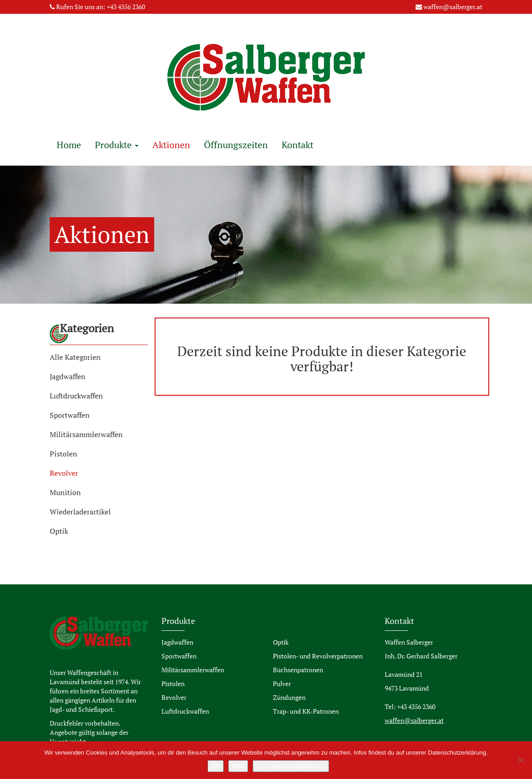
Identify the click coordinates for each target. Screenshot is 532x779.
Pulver (282, 684)
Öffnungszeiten (236, 145)
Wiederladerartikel (80, 512)
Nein (238, 766)
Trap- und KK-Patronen (306, 711)
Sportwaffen (70, 415)
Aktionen (171, 145)
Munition (65, 492)
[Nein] (520, 760)
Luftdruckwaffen (76, 396)
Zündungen (289, 697)
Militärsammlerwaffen (86, 434)
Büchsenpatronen (298, 670)
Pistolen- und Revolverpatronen (318, 656)
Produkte (117, 145)
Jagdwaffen (68, 376)
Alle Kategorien (75, 357)
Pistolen (64, 454)
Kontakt (298, 145)
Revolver (64, 473)
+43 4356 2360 (126, 7)
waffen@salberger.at (453, 7)
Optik (59, 531)
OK (216, 766)
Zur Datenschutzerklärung (291, 766)
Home (69, 145)
